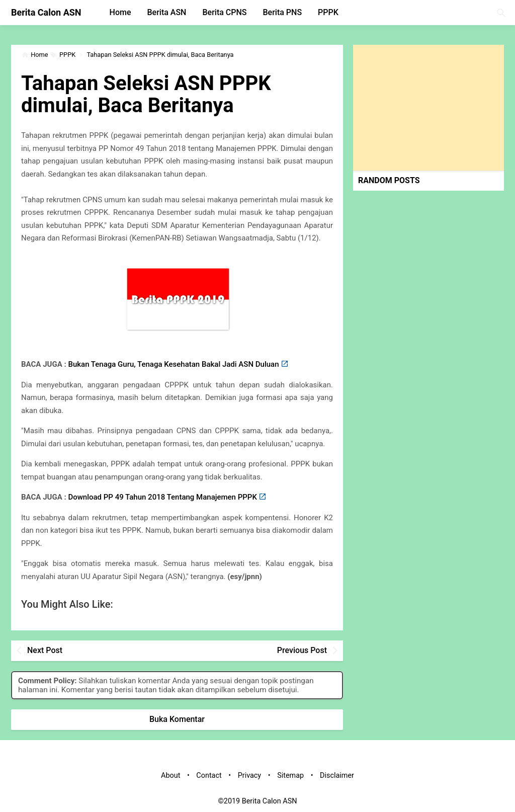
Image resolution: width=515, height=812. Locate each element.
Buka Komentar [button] (177, 719)
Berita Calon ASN (46, 12)
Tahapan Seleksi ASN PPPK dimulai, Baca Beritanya (146, 94)
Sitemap (290, 776)
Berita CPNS (224, 12)
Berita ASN (166, 12)
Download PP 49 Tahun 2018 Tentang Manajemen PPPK (162, 497)
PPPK (328, 12)
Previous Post (302, 650)
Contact (209, 776)
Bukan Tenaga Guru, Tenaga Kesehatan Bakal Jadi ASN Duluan (173, 364)
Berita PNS (283, 12)
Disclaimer (337, 776)
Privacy (250, 776)
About (170, 776)
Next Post (45, 650)
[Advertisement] (428, 108)
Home (120, 12)
